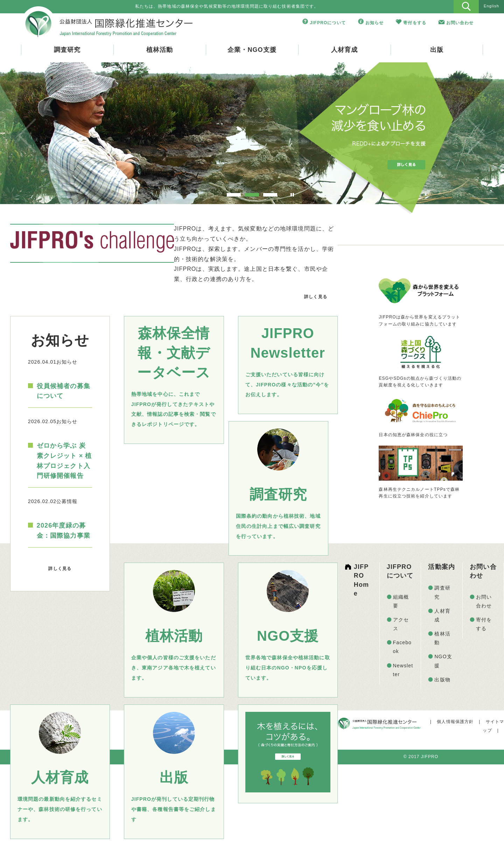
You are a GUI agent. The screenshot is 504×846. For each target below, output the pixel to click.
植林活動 (160, 50)
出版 (437, 50)
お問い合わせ (460, 23)
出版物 (442, 680)
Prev (27, 136)
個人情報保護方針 (455, 722)
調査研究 (67, 50)
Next (477, 136)
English (491, 6)
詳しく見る (316, 297)
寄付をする (415, 23)
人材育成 (344, 50)
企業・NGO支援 (252, 50)
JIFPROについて (328, 23)
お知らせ (374, 23)
